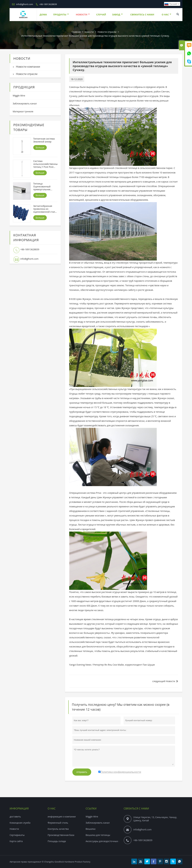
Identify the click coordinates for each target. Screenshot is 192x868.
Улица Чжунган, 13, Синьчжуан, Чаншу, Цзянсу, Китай (155, 819)
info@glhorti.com (25, 4)
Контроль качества (58, 829)
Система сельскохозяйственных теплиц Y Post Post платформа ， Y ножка (45, 164)
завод (117, 15)
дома (43, 15)
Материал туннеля (23, 111)
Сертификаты (17, 835)
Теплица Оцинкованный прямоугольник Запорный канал (42, 187)
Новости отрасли (107, 32)
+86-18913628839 (48, 4)
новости (83, 15)
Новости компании (28, 67)
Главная (76, 32)
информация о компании (62, 817)
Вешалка (91, 829)
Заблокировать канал (25, 103)
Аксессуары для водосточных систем (106, 841)
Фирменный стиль (58, 823)
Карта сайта (16, 841)
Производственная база (61, 835)
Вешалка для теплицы (98, 835)
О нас (166, 15)
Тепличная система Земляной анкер (44, 140)
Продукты (61, 15)
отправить (82, 772)
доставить (15, 817)
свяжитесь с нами (142, 15)
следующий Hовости (164, 681)
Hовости (14, 829)
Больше (40, 147)
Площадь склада (57, 841)
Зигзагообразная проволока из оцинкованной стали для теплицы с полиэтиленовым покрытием (45, 209)
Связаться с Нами (136, 809)
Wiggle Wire (19, 96)
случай (101, 15)
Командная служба (20, 823)
